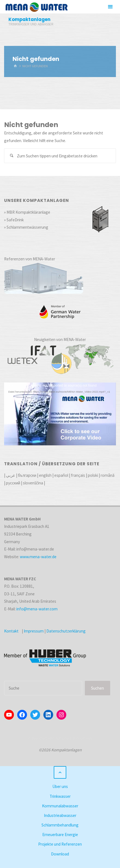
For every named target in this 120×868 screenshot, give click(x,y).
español (61, 475)
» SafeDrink (14, 220)
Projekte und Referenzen (60, 844)
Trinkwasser (60, 796)
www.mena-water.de (38, 557)
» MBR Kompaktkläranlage (27, 212)
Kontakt (11, 631)
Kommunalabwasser (60, 806)
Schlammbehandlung (60, 825)
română (108, 475)
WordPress (82, 738)
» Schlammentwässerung (26, 227)
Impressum (34, 631)
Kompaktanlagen (29, 19)
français (78, 475)
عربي (11, 475)
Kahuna (62, 738)
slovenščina (33, 483)
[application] (60, 414)
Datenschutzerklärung (66, 631)
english (45, 475)
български (27, 475)
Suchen (97, 688)
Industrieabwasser (60, 815)
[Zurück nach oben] (60, 772)
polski (93, 475)
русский (13, 483)
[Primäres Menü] (110, 7)
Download (60, 854)
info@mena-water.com (37, 609)
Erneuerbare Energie (60, 835)
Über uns (60, 786)
